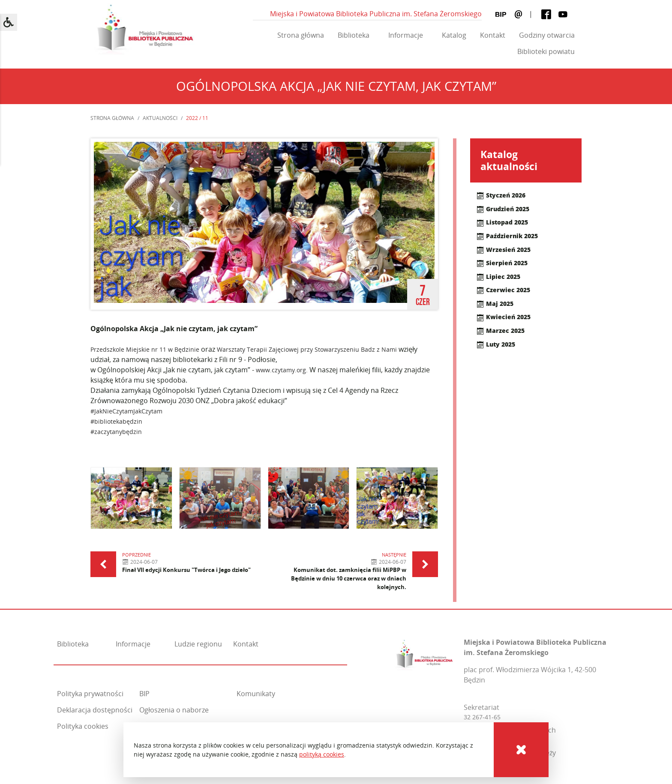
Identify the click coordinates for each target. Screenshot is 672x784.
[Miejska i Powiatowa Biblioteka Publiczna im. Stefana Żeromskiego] (424, 653)
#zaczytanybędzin (116, 432)
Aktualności (160, 118)
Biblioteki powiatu (546, 51)
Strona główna (301, 35)
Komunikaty (256, 694)
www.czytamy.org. (282, 370)
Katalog (454, 35)
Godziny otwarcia (547, 35)
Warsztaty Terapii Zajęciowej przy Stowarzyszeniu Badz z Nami (307, 349)
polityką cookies (322, 754)
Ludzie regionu (198, 644)
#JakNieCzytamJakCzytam (126, 411)
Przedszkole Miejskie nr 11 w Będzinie (145, 349)
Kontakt (493, 35)
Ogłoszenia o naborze (174, 710)
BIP (144, 694)
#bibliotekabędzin (116, 421)
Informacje (406, 35)
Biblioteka (354, 35)
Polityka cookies (83, 726)
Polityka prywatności (90, 694)
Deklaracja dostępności (95, 710)
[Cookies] (521, 750)
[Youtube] (563, 14)
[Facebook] (546, 14)
